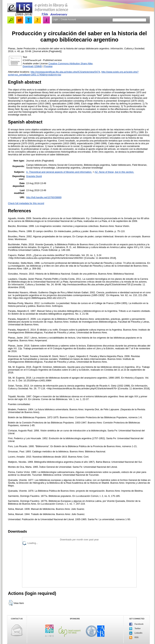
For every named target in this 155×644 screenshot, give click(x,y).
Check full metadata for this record (26, 203)
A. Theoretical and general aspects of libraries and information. (59, 172)
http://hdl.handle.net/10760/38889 (44, 197)
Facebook (136, 624)
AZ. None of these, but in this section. (114, 172)
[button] (11, 603)
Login (55, 19)
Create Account (68, 19)
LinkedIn (136, 633)
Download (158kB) (32, 66)
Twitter (135, 629)
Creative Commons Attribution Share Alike (70, 63)
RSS (134, 638)
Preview (48, 66)
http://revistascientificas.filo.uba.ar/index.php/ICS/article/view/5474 (65, 72)
